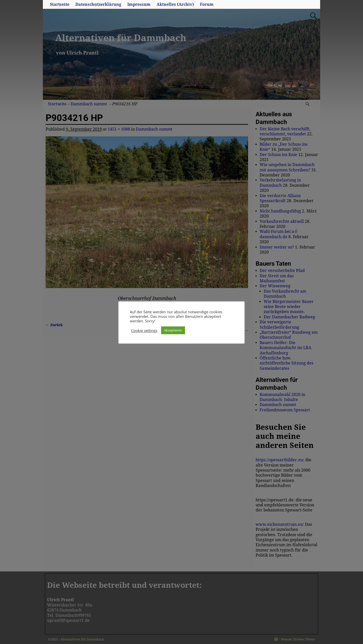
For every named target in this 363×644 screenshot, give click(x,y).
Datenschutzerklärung (98, 4)
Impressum (139, 4)
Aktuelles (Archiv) (175, 4)
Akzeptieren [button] (173, 330)
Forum (207, 4)
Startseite (60, 4)
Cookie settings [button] (144, 330)
